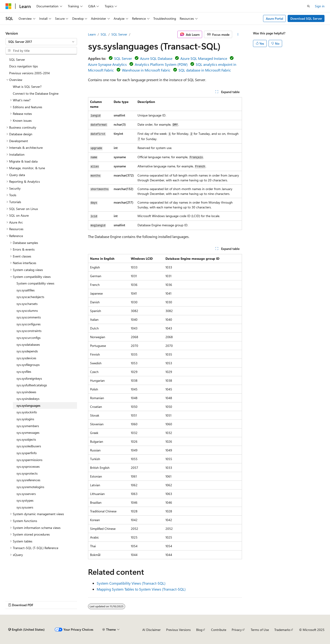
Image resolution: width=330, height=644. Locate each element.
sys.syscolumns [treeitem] (27, 311)
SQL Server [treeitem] (17, 59)
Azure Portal (275, 18)
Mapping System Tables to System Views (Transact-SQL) (141, 589)
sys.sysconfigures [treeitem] (29, 324)
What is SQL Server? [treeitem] (27, 87)
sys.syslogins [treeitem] (25, 419)
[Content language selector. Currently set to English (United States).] (26, 630)
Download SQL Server (306, 18)
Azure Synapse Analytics (107, 64)
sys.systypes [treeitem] (25, 500)
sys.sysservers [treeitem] (26, 494)
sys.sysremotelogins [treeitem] (30, 487)
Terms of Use (260, 630)
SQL (104, 34)
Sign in (320, 6)
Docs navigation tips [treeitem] (23, 66)
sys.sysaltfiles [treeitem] (26, 290)
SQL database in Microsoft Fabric (205, 70)
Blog (199, 630)
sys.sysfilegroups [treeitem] (28, 365)
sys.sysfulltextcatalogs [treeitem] (32, 385)
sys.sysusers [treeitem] (25, 507)
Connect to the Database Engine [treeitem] (36, 93)
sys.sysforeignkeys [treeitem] (29, 378)
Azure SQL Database (156, 58)
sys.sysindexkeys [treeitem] (28, 399)
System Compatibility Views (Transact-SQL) (131, 583)
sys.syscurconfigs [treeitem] (29, 338)
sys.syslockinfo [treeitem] (27, 412)
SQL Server (119, 34)
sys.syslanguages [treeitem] (28, 405)
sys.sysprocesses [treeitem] (28, 466)
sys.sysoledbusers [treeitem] (29, 446)
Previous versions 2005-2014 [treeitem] (29, 73)
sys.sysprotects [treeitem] (27, 473)
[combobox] (41, 42)
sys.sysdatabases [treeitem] (28, 344)
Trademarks (282, 630)
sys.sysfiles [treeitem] (24, 372)
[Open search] (308, 6)
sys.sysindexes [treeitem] (26, 392)
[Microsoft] (8, 6)
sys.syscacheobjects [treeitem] (30, 297)
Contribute (219, 630)
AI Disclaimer (151, 630)
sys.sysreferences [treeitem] (28, 480)
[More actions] (238, 34)
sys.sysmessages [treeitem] (28, 433)
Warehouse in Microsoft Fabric (146, 70)
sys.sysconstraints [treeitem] (29, 331)
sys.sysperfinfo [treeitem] (27, 453)
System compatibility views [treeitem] (35, 283)
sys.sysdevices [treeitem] (26, 358)
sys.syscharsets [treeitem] (27, 304)
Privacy (237, 630)
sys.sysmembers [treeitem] (28, 426)
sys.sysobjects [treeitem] (26, 439)
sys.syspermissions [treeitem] (29, 460)
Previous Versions (178, 630)
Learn (92, 34)
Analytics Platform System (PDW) (161, 64)
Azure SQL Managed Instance (204, 58)
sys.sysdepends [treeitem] (27, 351)
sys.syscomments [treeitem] (29, 317)
